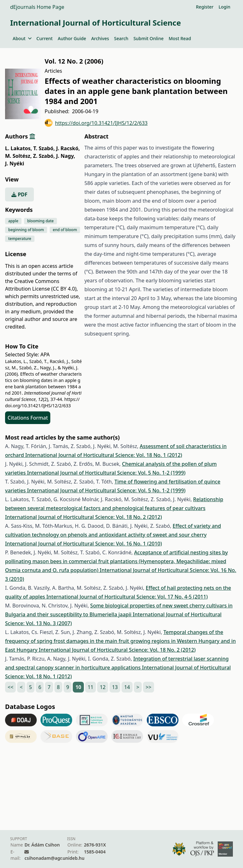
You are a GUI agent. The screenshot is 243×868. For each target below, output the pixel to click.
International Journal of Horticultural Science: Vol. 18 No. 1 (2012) (104, 455)
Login (224, 7)
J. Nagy (66, 156)
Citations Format (28, 418)
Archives (100, 38)
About (22, 38)
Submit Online (149, 38)
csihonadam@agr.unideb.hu (54, 858)
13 (115, 687)
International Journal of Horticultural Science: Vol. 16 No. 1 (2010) (84, 544)
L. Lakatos (19, 148)
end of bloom (65, 230)
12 (103, 687)
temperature (20, 239)
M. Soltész (18, 156)
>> (148, 687)
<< (10, 687)
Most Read (180, 38)
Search (121, 38)
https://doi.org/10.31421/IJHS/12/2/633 (96, 123)
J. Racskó (68, 148)
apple (13, 221)
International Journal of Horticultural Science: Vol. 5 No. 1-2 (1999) (106, 473)
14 (127, 687)
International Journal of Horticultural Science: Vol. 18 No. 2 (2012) (84, 517)
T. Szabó (44, 148)
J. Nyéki (15, 163)
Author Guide (72, 38)
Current (44, 38)
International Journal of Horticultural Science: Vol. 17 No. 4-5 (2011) (127, 597)
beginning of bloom (26, 230)
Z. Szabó (44, 156)
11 (90, 687)
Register (205, 7)
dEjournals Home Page (37, 7)
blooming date (40, 221)
